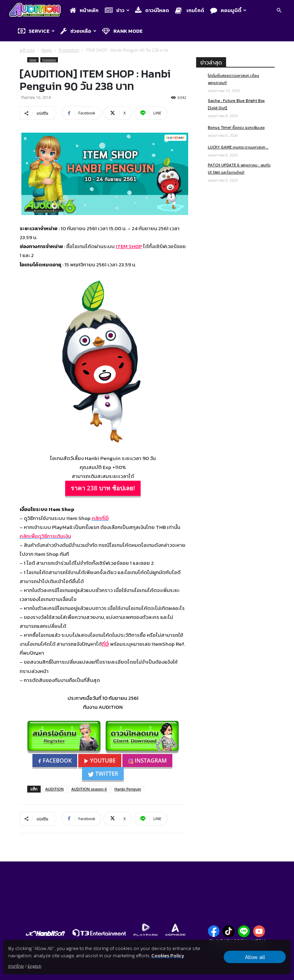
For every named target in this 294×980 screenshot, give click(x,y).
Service (36, 31)
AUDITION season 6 (89, 789)
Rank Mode (122, 31)
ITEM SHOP (129, 246)
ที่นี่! (105, 644)
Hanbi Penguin (128, 789)
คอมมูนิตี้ (228, 10)
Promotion (69, 50)
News (47, 50)
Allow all (255, 957)
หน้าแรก (27, 50)
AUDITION (54, 789)
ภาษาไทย (16, 966)
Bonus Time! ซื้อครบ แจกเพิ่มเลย (236, 127)
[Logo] (37, 11)
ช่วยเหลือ (78, 31)
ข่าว (117, 10)
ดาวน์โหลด (152, 10)
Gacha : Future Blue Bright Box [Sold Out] (236, 104)
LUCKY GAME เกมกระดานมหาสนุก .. (238, 147)
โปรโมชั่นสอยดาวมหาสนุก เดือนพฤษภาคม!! (234, 79)
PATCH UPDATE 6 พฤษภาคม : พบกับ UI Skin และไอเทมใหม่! (239, 169)
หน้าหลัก (84, 10)
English (34, 966)
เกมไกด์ (190, 10)
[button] (279, 11)
